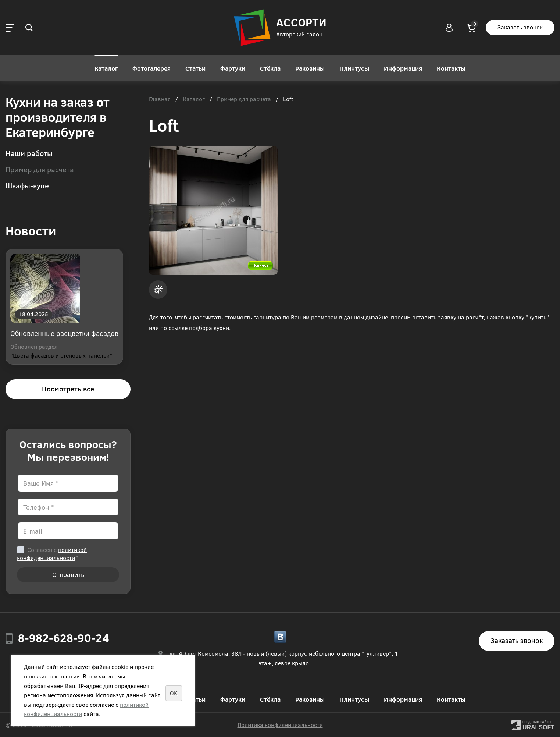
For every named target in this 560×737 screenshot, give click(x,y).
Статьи (195, 68)
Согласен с (52, 554)
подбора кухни (209, 328)
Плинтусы (354, 68)
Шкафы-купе (27, 185)
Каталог (106, 68)
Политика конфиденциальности (280, 725)
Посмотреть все (68, 389)
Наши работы (29, 153)
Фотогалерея (151, 68)
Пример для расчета (40, 169)
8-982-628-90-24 (64, 638)
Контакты (451, 68)
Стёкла (270, 68)
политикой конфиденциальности (52, 554)
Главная (160, 99)
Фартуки (233, 68)
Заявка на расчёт (158, 290)
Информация (403, 68)
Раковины (310, 68)
